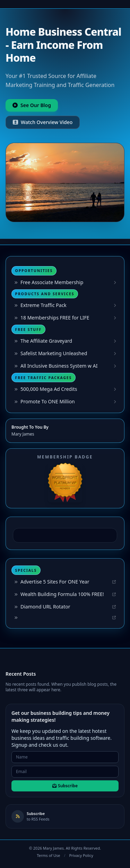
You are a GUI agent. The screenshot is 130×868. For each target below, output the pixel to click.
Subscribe (65, 786)
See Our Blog (32, 105)
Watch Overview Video (43, 122)
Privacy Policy (81, 855)
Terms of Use (48, 855)
